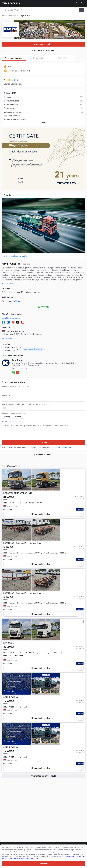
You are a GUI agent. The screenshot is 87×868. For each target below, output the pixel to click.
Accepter (44, 864)
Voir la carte (7, 338)
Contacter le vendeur (43, 44)
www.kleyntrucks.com (11, 318)
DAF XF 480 (8, 643)
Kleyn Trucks (8, 509)
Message (11, 421)
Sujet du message (14, 413)
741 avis (15, 80)
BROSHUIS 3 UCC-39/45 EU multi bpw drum (22, 543)
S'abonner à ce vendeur (44, 50)
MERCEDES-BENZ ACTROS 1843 (18, 493)
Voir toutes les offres (44, 776)
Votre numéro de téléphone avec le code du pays (26, 404)
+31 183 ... (20, 369)
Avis (62, 58)
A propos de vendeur (15, 58)
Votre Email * (7, 395)
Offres (41, 58)
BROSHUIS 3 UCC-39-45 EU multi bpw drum (22, 593)
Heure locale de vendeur (34, 349)
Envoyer (43, 442)
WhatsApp (45, 307)
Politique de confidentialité (61, 447)
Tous (44, 123)
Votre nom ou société (16, 386)
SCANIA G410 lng (11, 697)
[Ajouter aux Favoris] (81, 514)
